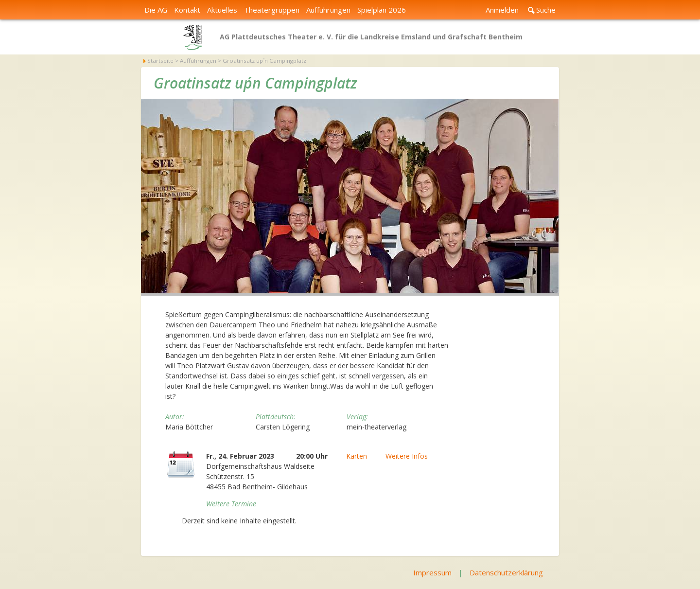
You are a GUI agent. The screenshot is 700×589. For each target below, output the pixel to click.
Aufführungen (328, 10)
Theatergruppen (272, 10)
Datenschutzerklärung (506, 572)
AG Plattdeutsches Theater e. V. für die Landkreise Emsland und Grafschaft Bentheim (371, 37)
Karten (357, 456)
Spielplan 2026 (382, 10)
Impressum (432, 572)
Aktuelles (222, 10)
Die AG (156, 10)
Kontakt (187, 10)
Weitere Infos (407, 456)
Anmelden (502, 10)
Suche (546, 10)
